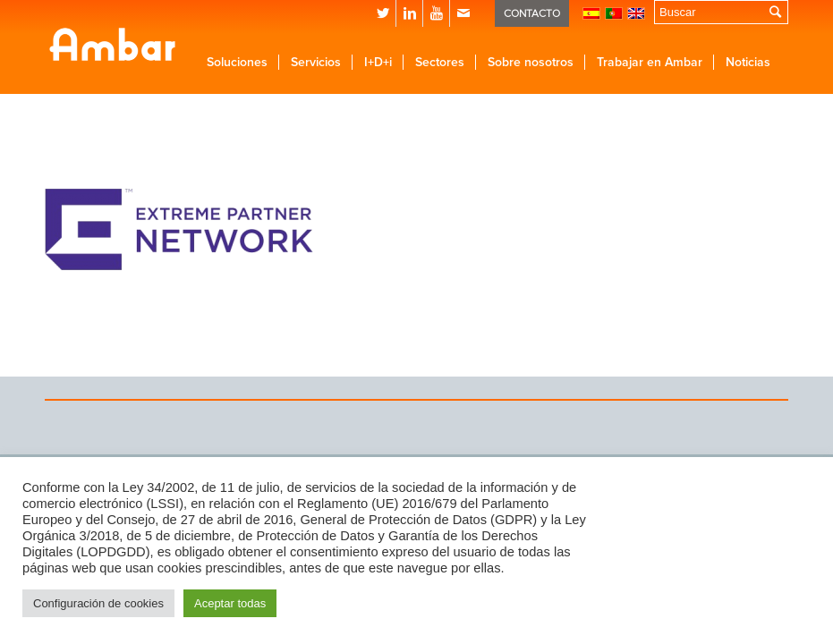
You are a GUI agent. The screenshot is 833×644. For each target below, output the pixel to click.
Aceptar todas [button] (230, 603)
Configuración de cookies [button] (98, 603)
